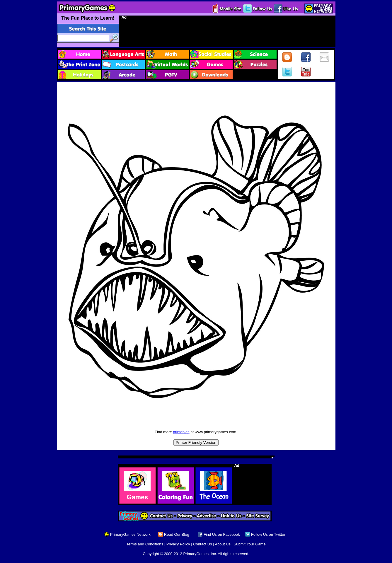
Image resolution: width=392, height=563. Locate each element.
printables (181, 432)
